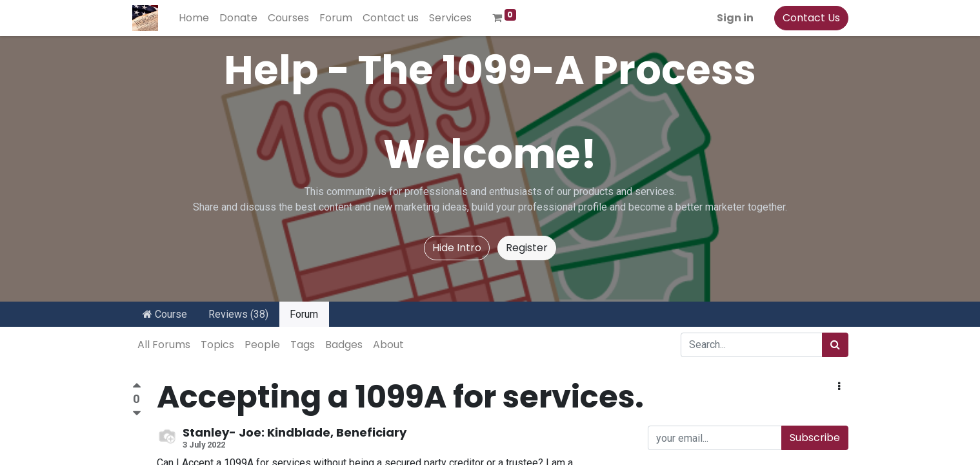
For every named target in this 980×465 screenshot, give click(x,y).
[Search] (835, 345)
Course (165, 314)
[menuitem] (194, 18)
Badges (344, 345)
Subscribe (815, 438)
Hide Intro (457, 248)
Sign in (735, 18)
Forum (304, 314)
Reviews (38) (238, 314)
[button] (839, 387)
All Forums (164, 345)
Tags (303, 345)
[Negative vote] (137, 414)
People (262, 345)
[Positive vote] (137, 387)
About (388, 345)
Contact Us (811, 18)
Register (527, 248)
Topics (217, 345)
